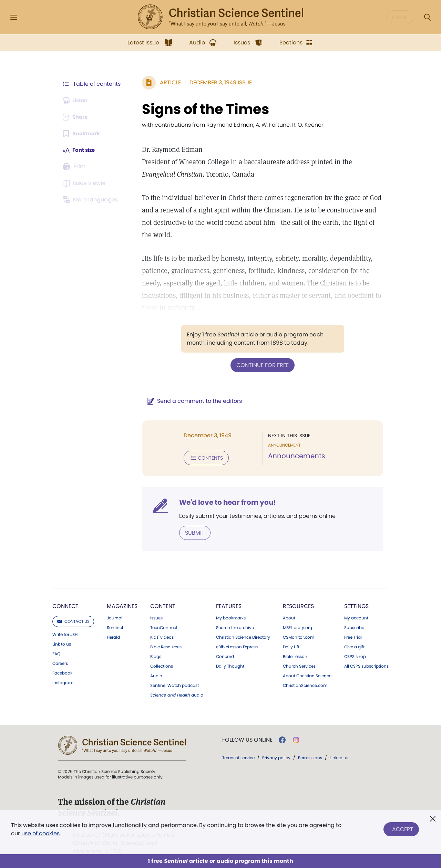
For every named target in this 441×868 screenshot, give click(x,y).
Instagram (63, 681)
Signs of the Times (202, 109)
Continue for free (261, 365)
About (289, 617)
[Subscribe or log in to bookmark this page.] (83, 134)
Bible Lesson (295, 655)
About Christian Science (307, 674)
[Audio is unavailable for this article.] (77, 101)
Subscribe (354, 626)
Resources (298, 605)
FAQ (56, 652)
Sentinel (115, 626)
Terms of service (238, 756)
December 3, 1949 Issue (217, 82)
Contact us (73, 620)
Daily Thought (230, 665)
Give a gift (354, 646)
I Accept (401, 828)
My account (356, 617)
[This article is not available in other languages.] (91, 200)
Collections (162, 665)
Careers (60, 662)
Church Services (299, 665)
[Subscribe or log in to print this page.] (75, 167)
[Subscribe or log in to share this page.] (77, 117)
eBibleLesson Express (237, 646)
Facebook (62, 672)
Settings (356, 605)
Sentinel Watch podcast (175, 684)
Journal (115, 617)
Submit (191, 531)
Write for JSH (65, 633)
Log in (400, 17)
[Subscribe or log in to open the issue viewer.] (85, 183)
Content (163, 605)
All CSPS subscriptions (366, 665)
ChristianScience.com (305, 684)
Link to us (62, 643)
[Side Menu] (14, 17)
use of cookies (40, 833)
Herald (113, 636)
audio (177, 694)
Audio (156, 674)
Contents (203, 457)
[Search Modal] (427, 17)
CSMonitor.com (299, 636)
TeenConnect (164, 626)
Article (167, 82)
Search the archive (235, 626)
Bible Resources (166, 646)
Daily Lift (291, 646)
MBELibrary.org (298, 626)
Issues (156, 617)
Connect (65, 605)
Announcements (295, 456)
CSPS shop (355, 655)
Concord (225, 655)
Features (229, 605)
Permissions (310, 756)
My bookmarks (231, 617)
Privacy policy (276, 756)
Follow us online (247, 739)
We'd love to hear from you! (224, 501)
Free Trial (353, 636)
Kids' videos (162, 636)
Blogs (156, 655)
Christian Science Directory (243, 636)
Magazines (122, 605)
